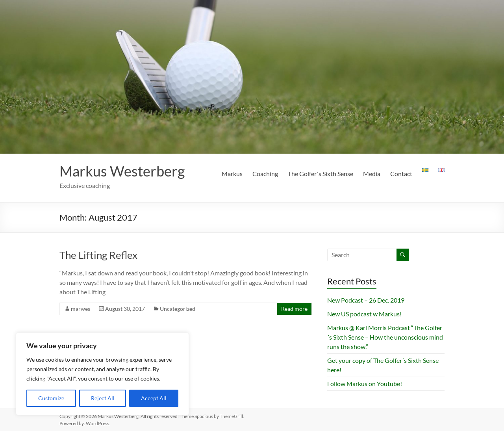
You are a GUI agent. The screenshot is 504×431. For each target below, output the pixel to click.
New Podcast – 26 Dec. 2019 (366, 300)
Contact (401, 174)
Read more (294, 309)
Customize (51, 398)
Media (372, 174)
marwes (81, 309)
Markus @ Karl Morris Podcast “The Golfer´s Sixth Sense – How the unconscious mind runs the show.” (385, 337)
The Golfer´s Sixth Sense (321, 174)
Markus (232, 174)
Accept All (154, 398)
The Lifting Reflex (98, 255)
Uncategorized (178, 309)
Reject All (103, 398)
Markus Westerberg (122, 171)
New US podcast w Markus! (364, 314)
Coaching (265, 174)
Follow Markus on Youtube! (365, 384)
